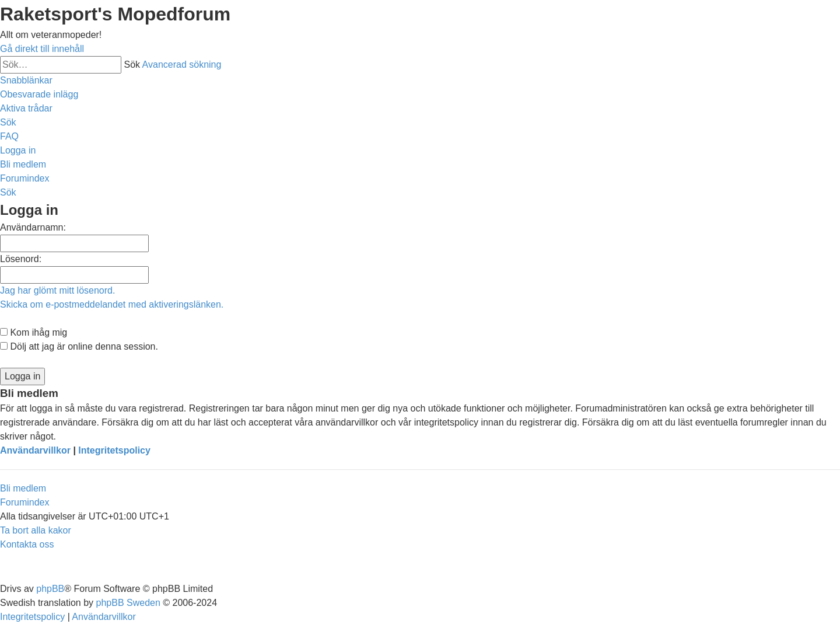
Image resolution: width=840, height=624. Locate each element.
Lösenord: (21, 259)
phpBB (50, 589)
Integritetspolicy (114, 450)
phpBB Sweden (128, 603)
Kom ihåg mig (34, 332)
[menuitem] (39, 94)
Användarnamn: (33, 227)
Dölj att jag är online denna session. (79, 346)
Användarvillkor (35, 450)
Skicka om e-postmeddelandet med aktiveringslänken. (112, 304)
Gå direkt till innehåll (42, 49)
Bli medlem (23, 488)
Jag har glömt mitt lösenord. (57, 290)
